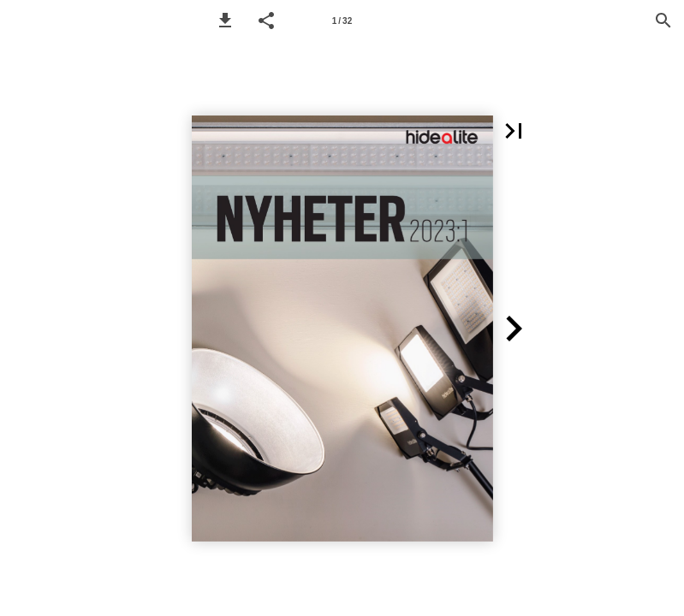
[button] (225, 21)
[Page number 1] (342, 21)
